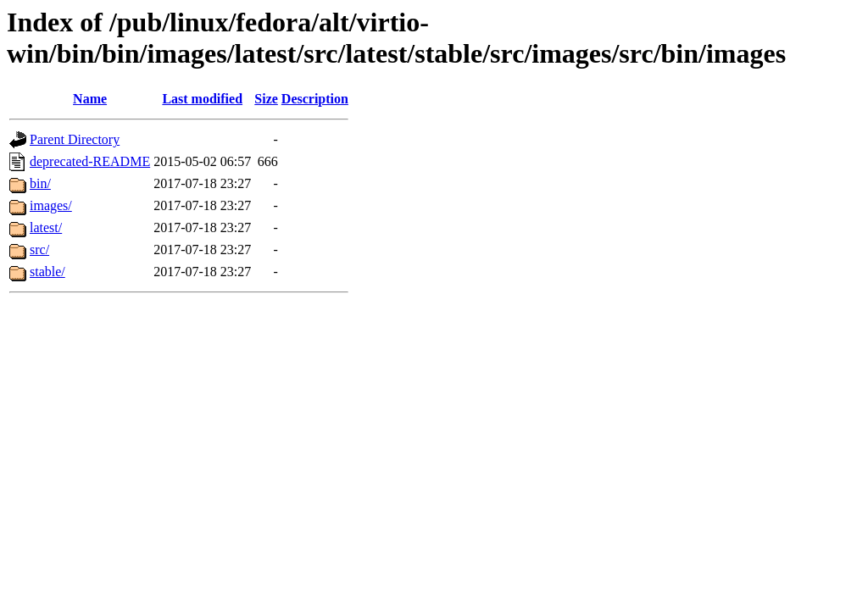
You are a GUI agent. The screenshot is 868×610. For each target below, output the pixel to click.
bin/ (40, 183)
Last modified (202, 99)
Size (266, 99)
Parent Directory (75, 139)
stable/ (47, 272)
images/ (51, 205)
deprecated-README (90, 161)
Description (315, 99)
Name (90, 99)
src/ (39, 250)
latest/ (46, 227)
